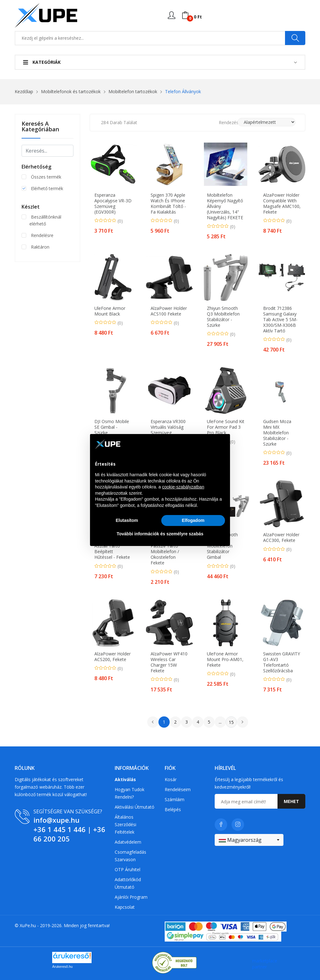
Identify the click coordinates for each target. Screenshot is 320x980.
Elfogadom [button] (193, 520)
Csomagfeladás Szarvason (130, 856)
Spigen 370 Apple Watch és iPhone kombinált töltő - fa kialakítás (168, 204)
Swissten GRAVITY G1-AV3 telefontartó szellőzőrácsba (282, 662)
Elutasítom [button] (127, 520)
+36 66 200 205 (69, 834)
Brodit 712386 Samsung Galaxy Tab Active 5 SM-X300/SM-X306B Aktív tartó (280, 320)
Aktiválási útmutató (135, 807)
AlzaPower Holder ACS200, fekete (112, 657)
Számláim (175, 799)
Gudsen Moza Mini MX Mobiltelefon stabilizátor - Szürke (277, 433)
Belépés (173, 809)
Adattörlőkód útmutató (128, 883)
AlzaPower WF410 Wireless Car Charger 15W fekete (169, 662)
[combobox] (249, 840)
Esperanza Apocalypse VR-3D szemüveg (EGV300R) (113, 204)
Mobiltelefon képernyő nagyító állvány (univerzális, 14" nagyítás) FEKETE (225, 206)
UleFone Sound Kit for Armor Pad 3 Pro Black (226, 427)
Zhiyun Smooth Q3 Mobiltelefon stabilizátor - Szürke (223, 317)
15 (231, 722)
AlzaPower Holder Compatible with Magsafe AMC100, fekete (282, 204)
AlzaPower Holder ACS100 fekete (169, 311)
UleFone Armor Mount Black (110, 311)
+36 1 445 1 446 (60, 829)
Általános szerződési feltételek (125, 824)
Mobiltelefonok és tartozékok (71, 91)
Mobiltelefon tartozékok (133, 91)
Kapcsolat (125, 907)
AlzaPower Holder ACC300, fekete (281, 538)
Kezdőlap (24, 91)
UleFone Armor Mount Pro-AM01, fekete (225, 659)
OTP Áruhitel (127, 869)
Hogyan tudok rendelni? (130, 793)
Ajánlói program (131, 897)
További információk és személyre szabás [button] (160, 534)
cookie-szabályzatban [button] (183, 487)
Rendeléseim (178, 789)
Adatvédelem (128, 842)
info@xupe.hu (56, 820)
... (220, 722)
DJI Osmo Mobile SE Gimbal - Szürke (112, 427)
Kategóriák (42, 62)
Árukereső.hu (62, 967)
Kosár (171, 779)
